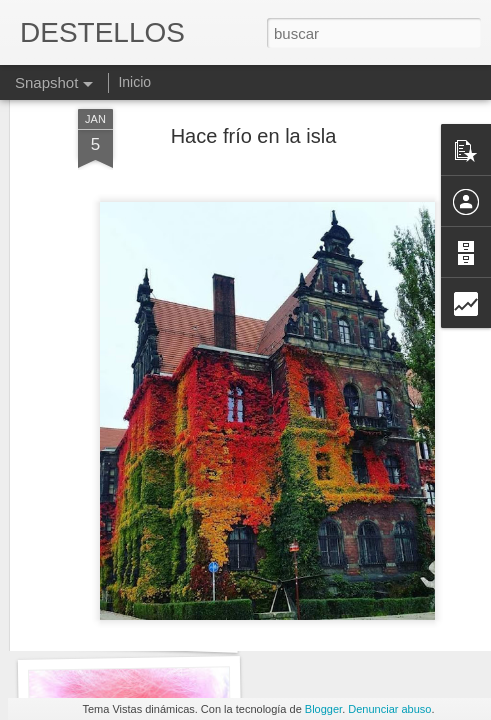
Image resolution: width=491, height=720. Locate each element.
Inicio (134, 82)
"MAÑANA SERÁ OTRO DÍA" (152, 628)
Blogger (323, 709)
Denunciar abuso (389, 709)
